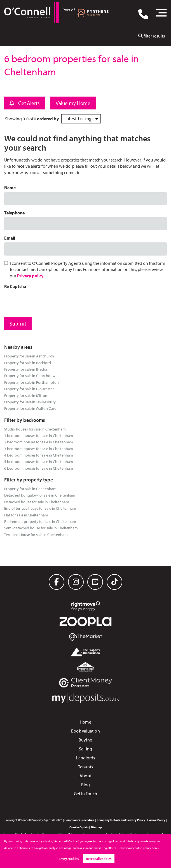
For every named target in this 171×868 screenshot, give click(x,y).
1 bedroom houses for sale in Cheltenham (39, 435)
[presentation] (47, 302)
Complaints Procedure (79, 820)
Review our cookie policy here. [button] (138, 848)
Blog (85, 785)
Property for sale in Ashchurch (29, 356)
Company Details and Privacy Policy (121, 820)
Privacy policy (30, 276)
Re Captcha (15, 286)
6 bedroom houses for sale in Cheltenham (39, 468)
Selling (85, 749)
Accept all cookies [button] (99, 859)
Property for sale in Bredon (26, 369)
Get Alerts (25, 103)
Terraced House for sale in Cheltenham (36, 534)
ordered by (48, 119)
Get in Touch (85, 794)
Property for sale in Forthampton (31, 382)
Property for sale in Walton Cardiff (32, 408)
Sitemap (96, 827)
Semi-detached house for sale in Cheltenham (41, 528)
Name (10, 188)
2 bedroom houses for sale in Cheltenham (39, 442)
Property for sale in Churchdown (31, 375)
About (85, 776)
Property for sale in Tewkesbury (30, 402)
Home (85, 722)
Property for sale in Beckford (28, 363)
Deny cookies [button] (69, 859)
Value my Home (73, 103)
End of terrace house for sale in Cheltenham (40, 508)
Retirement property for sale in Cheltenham (40, 521)
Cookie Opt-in (79, 827)
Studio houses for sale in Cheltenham (35, 429)
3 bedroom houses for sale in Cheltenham (39, 449)
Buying (85, 740)
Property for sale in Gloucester (29, 389)
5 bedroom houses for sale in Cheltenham (39, 461)
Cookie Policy (156, 820)
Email (10, 238)
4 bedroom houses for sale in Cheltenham (39, 455)
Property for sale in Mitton (26, 395)
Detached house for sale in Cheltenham (37, 502)
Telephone (14, 213)
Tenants (85, 767)
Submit (18, 324)
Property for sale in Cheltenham (30, 489)
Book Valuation (85, 731)
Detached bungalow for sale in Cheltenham (40, 495)
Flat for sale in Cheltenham (26, 515)
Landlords (86, 758)
